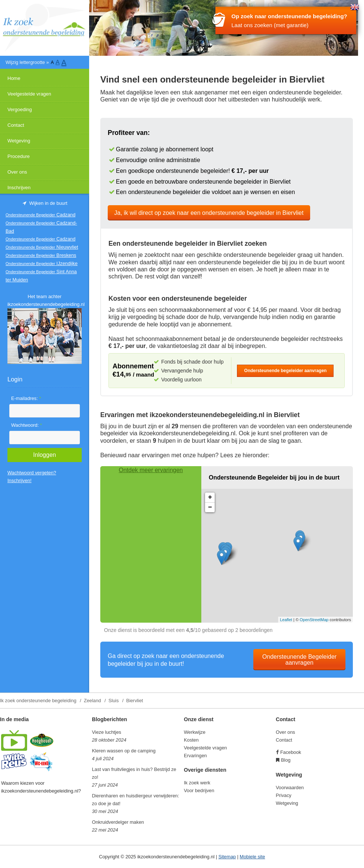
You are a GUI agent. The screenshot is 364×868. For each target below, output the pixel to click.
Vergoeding (20, 109)
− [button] (210, 507)
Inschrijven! (19, 480)
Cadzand (40, 215)
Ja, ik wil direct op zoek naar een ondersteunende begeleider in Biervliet (209, 213)
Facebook (291, 752)
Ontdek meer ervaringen (151, 470)
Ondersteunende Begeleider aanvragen (299, 660)
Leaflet (286, 620)
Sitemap (227, 857)
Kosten (191, 740)
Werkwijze (195, 732)
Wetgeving (19, 141)
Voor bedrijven (199, 790)
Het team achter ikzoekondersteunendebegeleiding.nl (45, 300)
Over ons (17, 172)
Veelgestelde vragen (29, 94)
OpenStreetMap (314, 620)
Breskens (41, 255)
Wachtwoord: (27, 425)
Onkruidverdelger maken (118, 822)
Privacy (284, 795)
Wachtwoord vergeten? (32, 473)
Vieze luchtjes (107, 732)
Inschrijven (19, 188)
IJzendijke (42, 263)
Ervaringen (195, 756)
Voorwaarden (290, 788)
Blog (286, 760)
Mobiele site (252, 857)
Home (14, 78)
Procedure (19, 156)
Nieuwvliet (42, 247)
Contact (16, 125)
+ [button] (210, 497)
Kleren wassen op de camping (124, 751)
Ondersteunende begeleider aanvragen (285, 371)
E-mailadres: (26, 398)
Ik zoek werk (197, 783)
